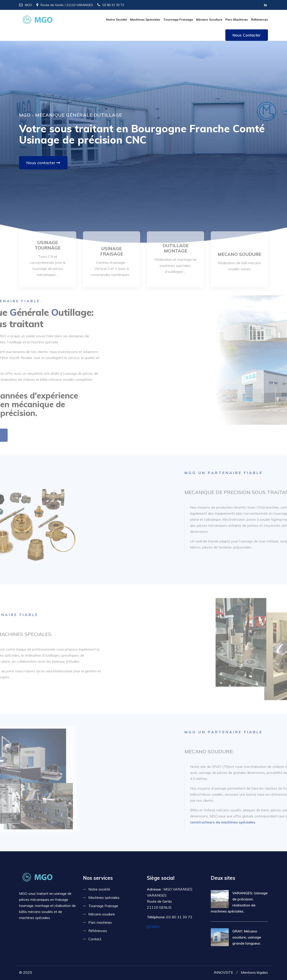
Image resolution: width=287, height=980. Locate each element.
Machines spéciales (145, 20)
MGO (26, 5)
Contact (95, 939)
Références (259, 20)
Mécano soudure (209, 20)
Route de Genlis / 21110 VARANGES (65, 5)
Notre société (116, 20)
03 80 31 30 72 (111, 5)
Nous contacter (247, 35)
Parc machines (237, 20)
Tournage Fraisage (178, 20)
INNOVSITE (224, 972)
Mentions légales (254, 972)
